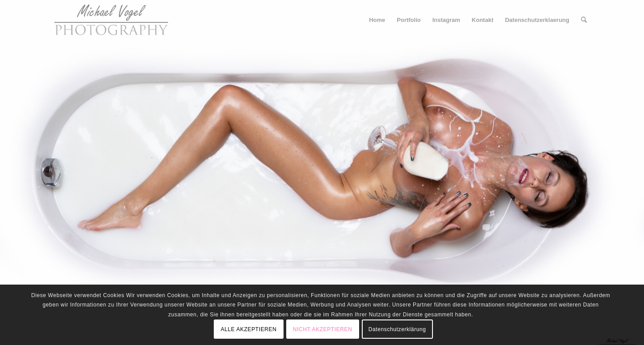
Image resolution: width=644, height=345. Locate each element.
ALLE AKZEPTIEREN (248, 329)
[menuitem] (377, 20)
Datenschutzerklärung (397, 329)
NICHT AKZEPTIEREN (323, 329)
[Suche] (584, 20)
